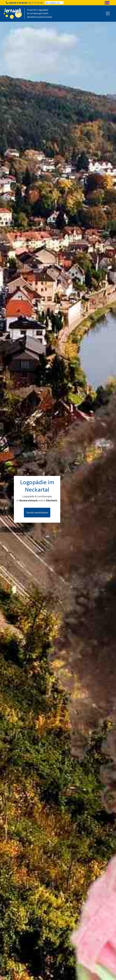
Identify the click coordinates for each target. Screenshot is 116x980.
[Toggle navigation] (108, 13)
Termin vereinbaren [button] (37, 513)
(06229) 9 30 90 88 (18, 3)
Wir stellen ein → (54, 3)
